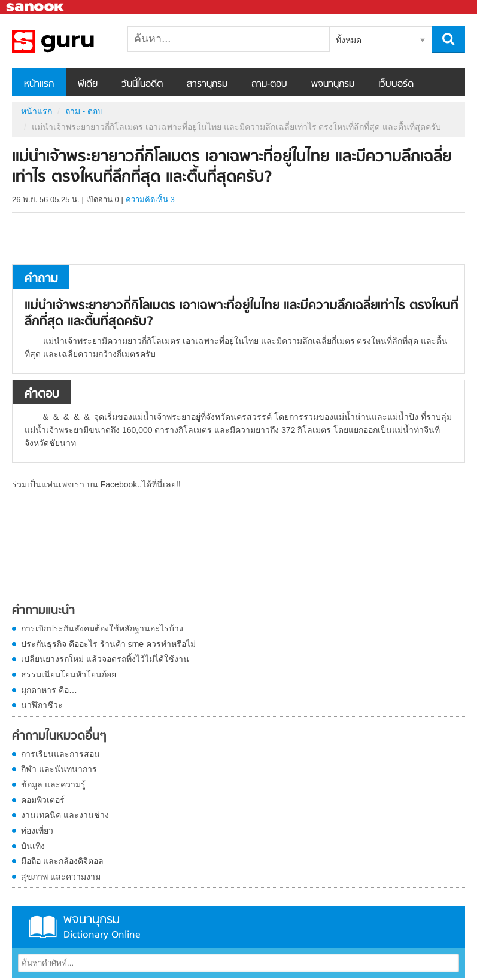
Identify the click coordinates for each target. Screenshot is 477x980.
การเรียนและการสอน (60, 754)
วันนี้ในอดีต (142, 84)
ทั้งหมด (349, 40)
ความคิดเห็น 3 (150, 199)
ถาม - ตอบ (84, 111)
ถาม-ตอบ (269, 84)
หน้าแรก (39, 84)
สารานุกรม (207, 84)
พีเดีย (88, 84)
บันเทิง (33, 846)
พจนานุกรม (333, 84)
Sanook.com (36, 7)
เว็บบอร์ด (396, 84)
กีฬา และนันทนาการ (59, 769)
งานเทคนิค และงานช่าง (65, 815)
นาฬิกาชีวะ (42, 705)
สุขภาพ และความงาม (61, 877)
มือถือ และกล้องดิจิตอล (62, 861)
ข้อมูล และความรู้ (53, 784)
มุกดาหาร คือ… (49, 690)
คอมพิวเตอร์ (43, 800)
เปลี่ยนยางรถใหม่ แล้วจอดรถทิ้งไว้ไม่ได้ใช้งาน (105, 659)
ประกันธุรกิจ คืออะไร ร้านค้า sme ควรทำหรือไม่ (108, 644)
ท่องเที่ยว (37, 831)
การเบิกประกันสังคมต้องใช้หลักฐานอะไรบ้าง (102, 628)
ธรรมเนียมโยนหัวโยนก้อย (69, 674)
